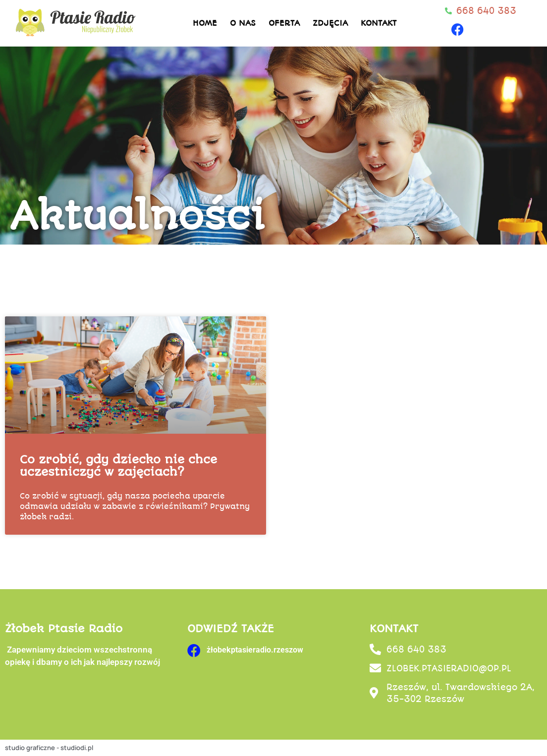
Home (205, 23)
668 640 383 (416, 650)
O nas (243, 23)
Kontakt (379, 23)
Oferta (284, 23)
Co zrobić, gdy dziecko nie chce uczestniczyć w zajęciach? (118, 466)
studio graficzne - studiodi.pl (49, 748)
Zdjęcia (330, 23)
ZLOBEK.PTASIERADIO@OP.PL (449, 668)
